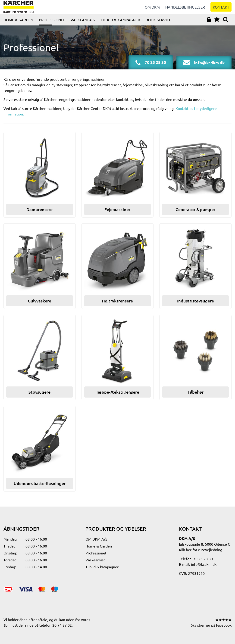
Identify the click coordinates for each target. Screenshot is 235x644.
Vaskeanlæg (83, 24)
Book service (158, 24)
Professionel (52, 24)
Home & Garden (18, 24)
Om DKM (152, 9)
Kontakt (221, 9)
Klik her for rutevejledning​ (201, 550)
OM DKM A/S (96, 539)
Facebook (224, 625)
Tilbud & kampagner (120, 24)
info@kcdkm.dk (204, 564)
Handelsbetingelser (185, 9)
